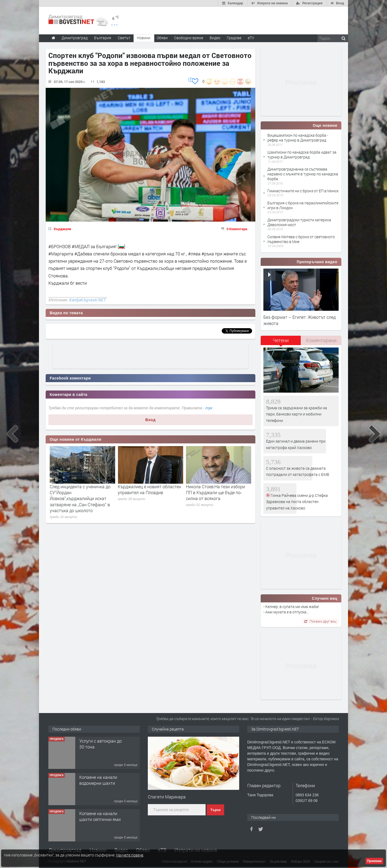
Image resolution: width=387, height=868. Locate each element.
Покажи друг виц (320, 621)
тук (209, 408)
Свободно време (189, 38)
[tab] (281, 342)
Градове (234, 38)
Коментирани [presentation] (321, 340)
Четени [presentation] (281, 340)
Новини (144, 38)
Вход (151, 420)
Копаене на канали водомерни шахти (98, 816)
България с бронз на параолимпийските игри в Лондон (303, 205)
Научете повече (130, 855)
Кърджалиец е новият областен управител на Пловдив (218, 489)
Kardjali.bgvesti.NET (87, 300)
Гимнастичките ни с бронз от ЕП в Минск (303, 191)
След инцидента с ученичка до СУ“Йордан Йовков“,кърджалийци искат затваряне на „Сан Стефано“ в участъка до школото (148, 499)
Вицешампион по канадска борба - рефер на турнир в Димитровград (298, 138)
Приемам (374, 861)
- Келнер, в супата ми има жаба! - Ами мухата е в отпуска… (291, 609)
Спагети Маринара (167, 797)
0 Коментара (237, 229)
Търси (215, 810)
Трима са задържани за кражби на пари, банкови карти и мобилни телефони (297, 414)
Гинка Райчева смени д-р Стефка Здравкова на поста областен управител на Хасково (297, 502)
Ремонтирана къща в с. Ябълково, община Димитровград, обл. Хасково (103, 750)
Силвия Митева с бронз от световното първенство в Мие (301, 239)
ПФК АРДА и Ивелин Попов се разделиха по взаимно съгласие (82, 489)
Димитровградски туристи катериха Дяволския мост (299, 222)
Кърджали (62, 229)
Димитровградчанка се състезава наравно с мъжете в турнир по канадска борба (303, 174)
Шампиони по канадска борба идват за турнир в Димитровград (302, 155)
